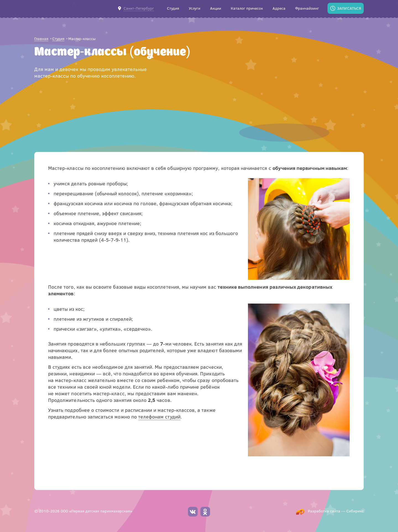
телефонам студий (159, 417)
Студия (58, 39)
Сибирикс (355, 511)
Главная (41, 39)
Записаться (349, 8)
